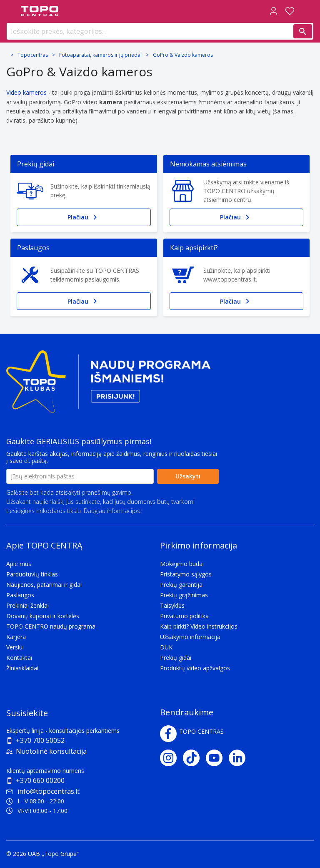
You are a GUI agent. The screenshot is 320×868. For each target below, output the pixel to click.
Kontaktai (19, 658)
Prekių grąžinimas (184, 595)
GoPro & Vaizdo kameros (183, 55)
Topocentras (33, 55)
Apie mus (19, 564)
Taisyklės (172, 605)
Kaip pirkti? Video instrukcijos (199, 626)
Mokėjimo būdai (182, 564)
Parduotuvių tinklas (32, 574)
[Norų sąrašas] (290, 11)
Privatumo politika (167, 511)
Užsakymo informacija (190, 637)
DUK (166, 647)
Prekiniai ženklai (27, 605)
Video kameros (26, 92)
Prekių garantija (181, 585)
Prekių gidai (176, 658)
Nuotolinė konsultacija (51, 751)
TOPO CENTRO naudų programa (51, 626)
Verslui (15, 647)
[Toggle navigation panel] (10, 11)
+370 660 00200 (40, 780)
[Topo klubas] (108, 385)
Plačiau (84, 217)
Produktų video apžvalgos (195, 668)
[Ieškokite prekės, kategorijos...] (160, 31)
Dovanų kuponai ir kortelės (43, 616)
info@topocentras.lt (43, 791)
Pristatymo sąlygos (186, 574)
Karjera (16, 637)
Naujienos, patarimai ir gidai (44, 585)
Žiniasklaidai (22, 668)
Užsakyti (188, 476)
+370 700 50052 (40, 740)
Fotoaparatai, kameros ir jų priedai (100, 55)
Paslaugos (20, 595)
